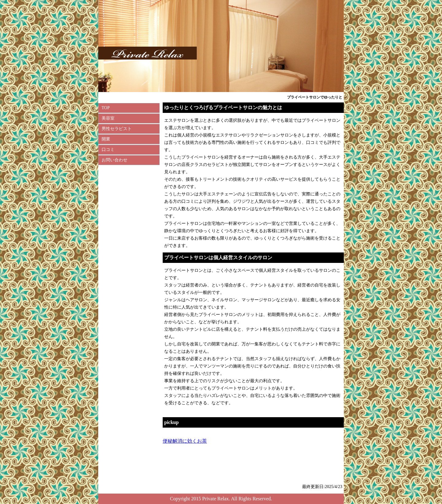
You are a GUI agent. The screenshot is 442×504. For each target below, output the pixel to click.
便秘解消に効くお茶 (185, 441)
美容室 (108, 118)
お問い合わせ (114, 160)
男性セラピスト (117, 129)
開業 (106, 139)
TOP (106, 108)
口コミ (108, 150)
